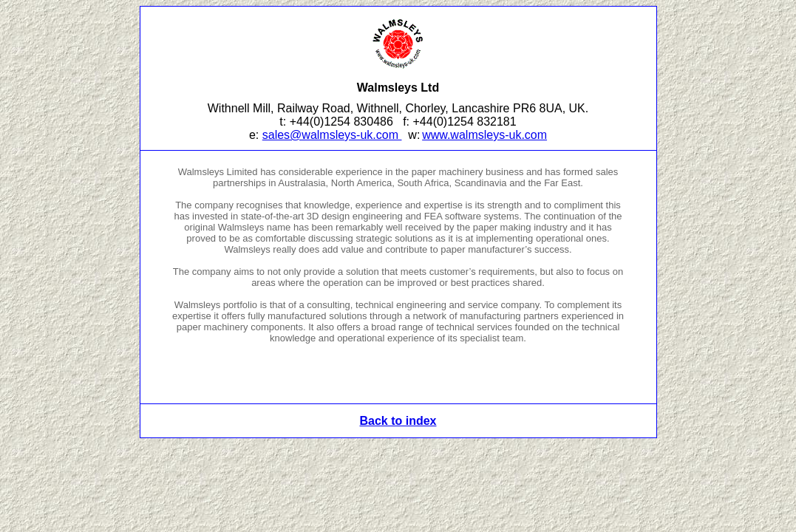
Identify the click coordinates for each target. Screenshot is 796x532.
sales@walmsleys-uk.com (332, 135)
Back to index (398, 421)
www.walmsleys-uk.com (484, 135)
